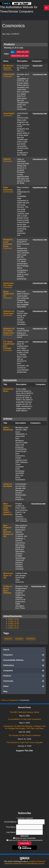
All (13, 52)
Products (24, 676)
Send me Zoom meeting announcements (25, 840)
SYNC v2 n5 (13, 622)
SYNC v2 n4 (13, 619)
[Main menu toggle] (47, 8)
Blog (5, 691)
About (24, 686)
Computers (24, 655)
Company (19, 639)
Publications (24, 665)
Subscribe (24, 843)
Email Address (11, 822)
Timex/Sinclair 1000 (20, 56)
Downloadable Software (24, 660)
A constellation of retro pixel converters (25, 719)
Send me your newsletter (25, 838)
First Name (11, 827)
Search (6, 650)
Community (24, 681)
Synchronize (8, 192)
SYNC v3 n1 (13, 626)
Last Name (11, 832)
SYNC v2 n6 (13, 624)
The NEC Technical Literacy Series (24, 712)
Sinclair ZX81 (23, 52)
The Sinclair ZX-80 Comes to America (24, 735)
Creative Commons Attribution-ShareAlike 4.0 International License (25, 862)
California (8, 639)
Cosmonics (8, 70)
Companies (24, 671)
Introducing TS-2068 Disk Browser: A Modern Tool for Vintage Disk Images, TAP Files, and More (24, 727)
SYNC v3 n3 (13, 628)
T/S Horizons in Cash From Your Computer (24, 742)
